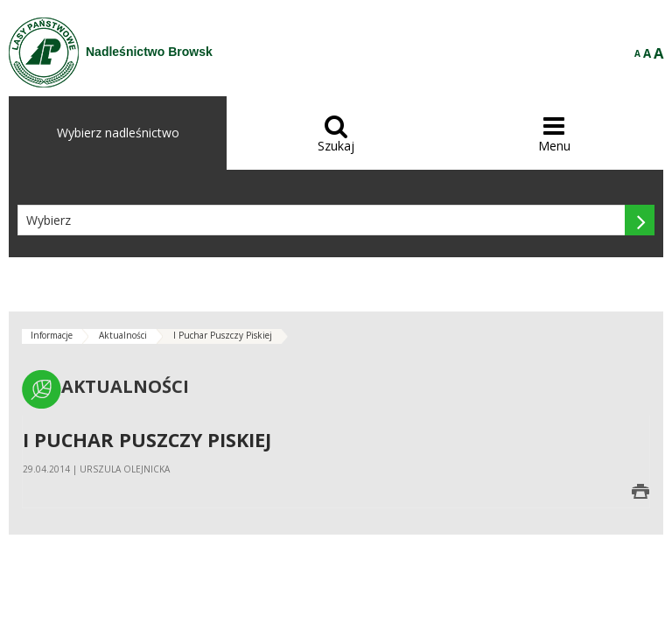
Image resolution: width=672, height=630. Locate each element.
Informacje (52, 335)
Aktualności (123, 335)
